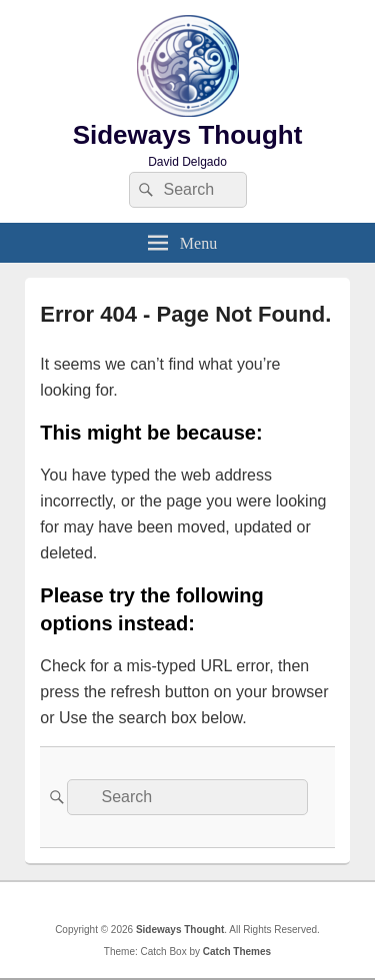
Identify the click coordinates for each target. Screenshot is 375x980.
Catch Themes (237, 952)
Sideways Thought (188, 135)
